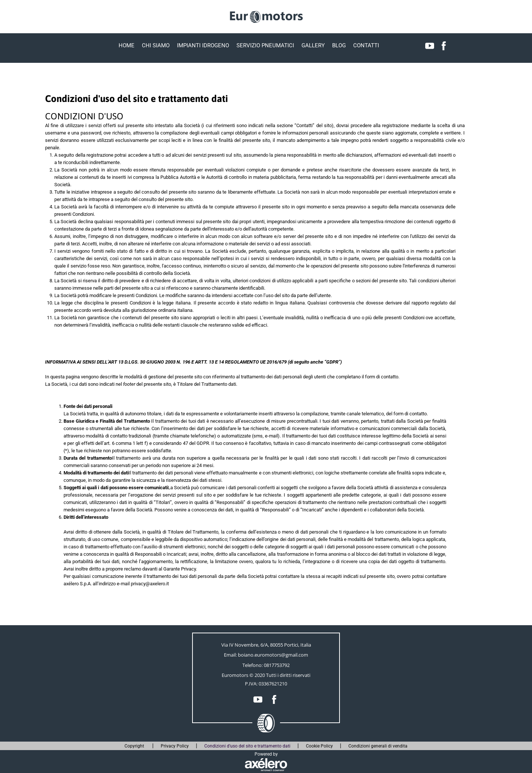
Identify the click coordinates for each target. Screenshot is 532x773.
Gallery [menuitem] (313, 45)
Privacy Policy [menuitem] (175, 746)
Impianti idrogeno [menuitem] (203, 45)
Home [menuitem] (127, 45)
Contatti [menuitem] (366, 45)
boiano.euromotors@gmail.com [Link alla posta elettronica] (273, 655)
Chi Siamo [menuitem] (156, 45)
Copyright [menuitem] (135, 746)
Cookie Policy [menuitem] (319, 746)
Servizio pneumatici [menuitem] (265, 45)
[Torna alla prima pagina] (266, 16)
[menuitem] (430, 46)
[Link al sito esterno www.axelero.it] (266, 765)
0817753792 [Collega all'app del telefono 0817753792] (277, 665)
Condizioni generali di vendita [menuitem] (378, 746)
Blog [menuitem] (339, 45)
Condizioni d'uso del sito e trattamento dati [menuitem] (247, 746)
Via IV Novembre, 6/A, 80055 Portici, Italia (266, 645)
